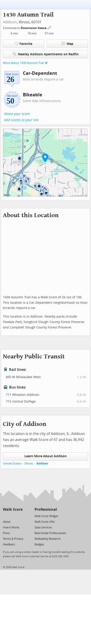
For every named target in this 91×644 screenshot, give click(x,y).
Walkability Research (48, 539)
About (7, 522)
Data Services (43, 527)
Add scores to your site (21, 120)
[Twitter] (6, 516)
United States (12, 463)
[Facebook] (13, 516)
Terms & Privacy (13, 539)
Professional (46, 509)
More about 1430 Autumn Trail (23, 63)
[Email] (20, 516)
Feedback (9, 544)
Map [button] (67, 44)
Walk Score (13, 509)
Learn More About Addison (45, 456)
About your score (17, 114)
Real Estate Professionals (50, 533)
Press (6, 533)
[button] (45, 158)
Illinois (29, 463)
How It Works (11, 527)
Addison (10, 22)
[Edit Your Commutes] (49, 27)
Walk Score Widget (46, 516)
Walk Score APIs (45, 522)
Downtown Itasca (34, 28)
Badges (39, 544)
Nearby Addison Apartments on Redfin (46, 54)
